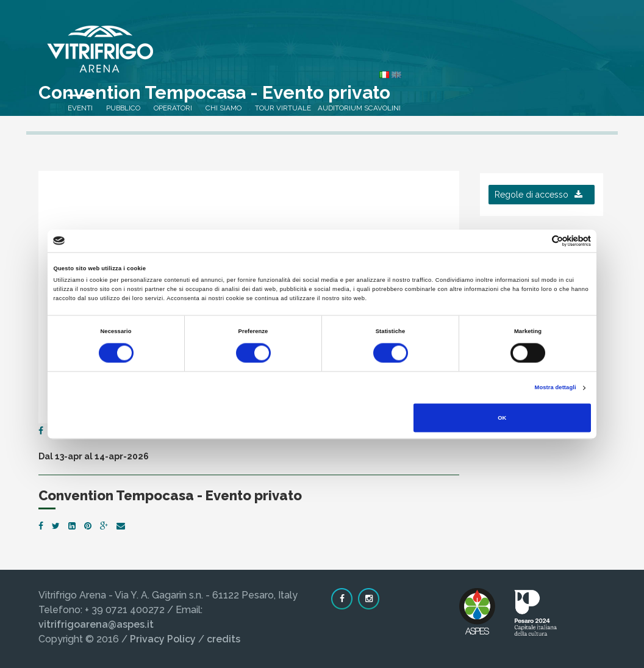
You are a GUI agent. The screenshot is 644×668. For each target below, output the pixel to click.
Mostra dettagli (556, 388)
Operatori (363, 55)
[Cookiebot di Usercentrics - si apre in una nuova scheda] (538, 241)
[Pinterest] (88, 526)
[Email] (121, 526)
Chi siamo (413, 55)
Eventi (270, 55)
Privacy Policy (163, 639)
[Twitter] (56, 526)
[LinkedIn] (72, 526)
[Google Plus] (104, 526)
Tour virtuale (473, 55)
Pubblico (313, 55)
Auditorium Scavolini (549, 55)
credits (224, 639)
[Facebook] (41, 431)
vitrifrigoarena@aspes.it (96, 624)
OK (502, 418)
